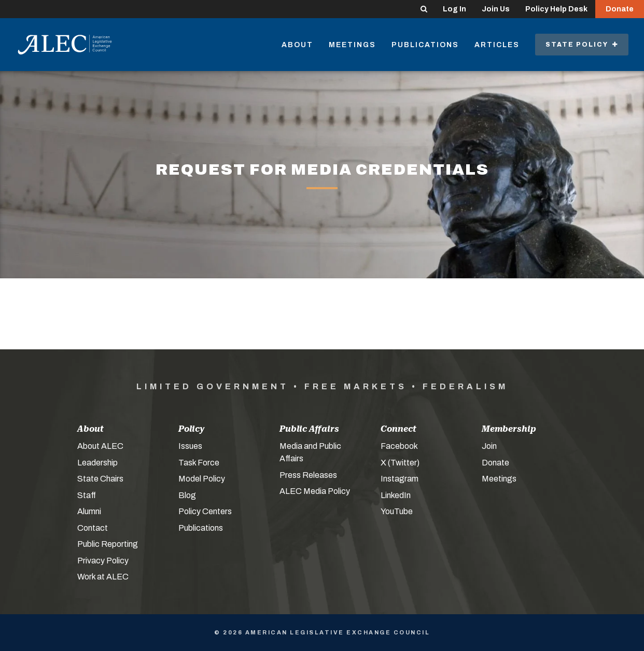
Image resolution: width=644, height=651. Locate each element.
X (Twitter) (400, 463)
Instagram (400, 479)
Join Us (496, 9)
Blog (187, 495)
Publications (425, 45)
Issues (190, 446)
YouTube (397, 511)
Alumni (89, 511)
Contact (93, 528)
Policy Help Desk (556, 9)
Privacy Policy (103, 561)
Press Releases (308, 475)
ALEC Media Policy (315, 491)
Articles (497, 45)
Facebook (399, 446)
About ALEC (100, 446)
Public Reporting (108, 544)
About (297, 45)
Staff (87, 495)
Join (489, 446)
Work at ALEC (103, 577)
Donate (620, 9)
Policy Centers (205, 511)
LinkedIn (396, 495)
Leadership (97, 463)
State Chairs (100, 479)
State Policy (582, 45)
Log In (454, 9)
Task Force (199, 463)
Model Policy (202, 479)
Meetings (352, 45)
